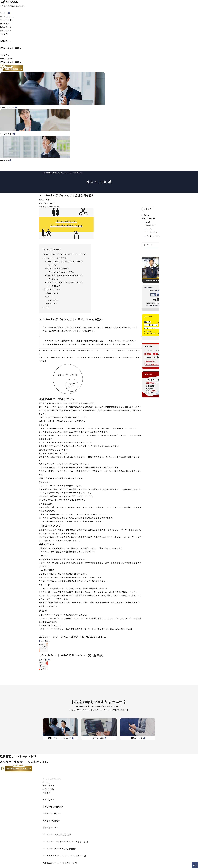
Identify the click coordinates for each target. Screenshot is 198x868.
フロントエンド (153, 236)
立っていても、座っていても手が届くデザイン (65, 282)
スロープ (50, 297)
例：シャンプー (54, 279)
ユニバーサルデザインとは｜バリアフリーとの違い (65, 254)
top (44, 173)
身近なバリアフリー (52, 289)
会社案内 (4, 55)
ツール (149, 229)
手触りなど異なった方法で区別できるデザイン (65, 275)
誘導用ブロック (52, 293)
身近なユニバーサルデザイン (56, 258)
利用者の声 (5, 24)
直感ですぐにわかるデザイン (58, 269)
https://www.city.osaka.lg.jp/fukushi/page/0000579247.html (107, 351)
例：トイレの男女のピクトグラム (61, 272)
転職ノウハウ (6, 27)
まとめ (46, 307)
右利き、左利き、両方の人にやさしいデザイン (65, 262)
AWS (148, 222)
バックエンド (152, 232)
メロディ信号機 (52, 300)
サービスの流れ (7, 20)
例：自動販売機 (54, 286)
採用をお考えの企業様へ (11, 62)
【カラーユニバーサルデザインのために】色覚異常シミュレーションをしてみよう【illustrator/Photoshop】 (86, 629)
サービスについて (8, 17)
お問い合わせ (6, 59)
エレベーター (51, 304)
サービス (47, 782)
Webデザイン (62, 173)
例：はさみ (53, 265)
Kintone (147, 215)
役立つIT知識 (6, 31)
